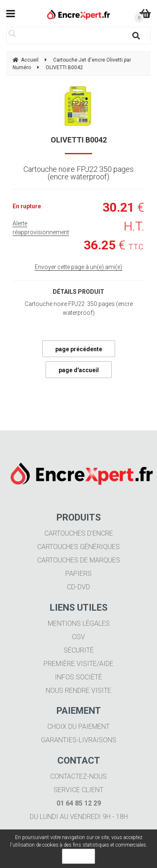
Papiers (78, 574)
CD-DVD (78, 587)
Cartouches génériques (78, 547)
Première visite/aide (78, 664)
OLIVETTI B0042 (79, 140)
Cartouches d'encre (79, 533)
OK (78, 856)
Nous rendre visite (78, 691)
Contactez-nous (78, 776)
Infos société (78, 677)
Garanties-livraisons (79, 740)
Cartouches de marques (79, 560)
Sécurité (79, 650)
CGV (78, 637)
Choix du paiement (78, 727)
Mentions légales (79, 623)
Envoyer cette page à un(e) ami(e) (78, 267)
